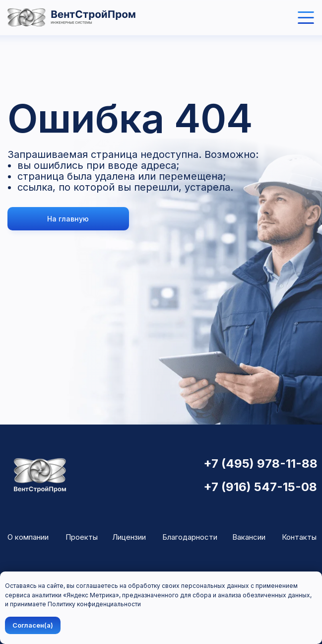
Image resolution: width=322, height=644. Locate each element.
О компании (28, 537)
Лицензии (129, 537)
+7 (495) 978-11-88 (260, 464)
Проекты (82, 537)
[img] (306, 18)
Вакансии (249, 537)
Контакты (299, 537)
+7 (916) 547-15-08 (260, 487)
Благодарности (190, 537)
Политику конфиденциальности (94, 604)
